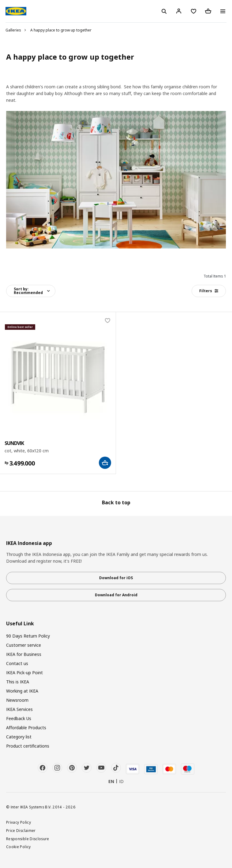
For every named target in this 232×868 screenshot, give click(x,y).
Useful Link (20, 624)
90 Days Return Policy (28, 636)
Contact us (17, 663)
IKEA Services (19, 709)
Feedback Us (19, 718)
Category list (19, 737)
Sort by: (28, 291)
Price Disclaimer (21, 830)
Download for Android (116, 595)
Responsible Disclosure (28, 839)
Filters (209, 291)
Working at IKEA (22, 691)
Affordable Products (26, 728)
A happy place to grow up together (61, 30)
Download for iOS (116, 578)
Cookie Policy (19, 847)
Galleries (13, 30)
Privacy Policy (19, 822)
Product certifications (28, 746)
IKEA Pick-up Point (24, 673)
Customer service (24, 645)
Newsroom (17, 700)
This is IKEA (18, 682)
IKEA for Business (24, 654)
